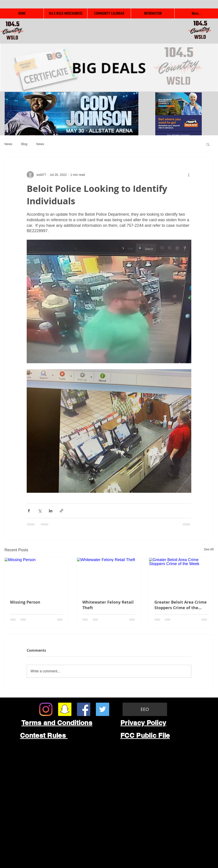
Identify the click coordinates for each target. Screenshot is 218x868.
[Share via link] (62, 511)
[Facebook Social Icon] (84, 709)
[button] (208, 144)
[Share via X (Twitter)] (40, 511)
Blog (24, 144)
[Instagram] (46, 709)
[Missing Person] (37, 576)
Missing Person (25, 602)
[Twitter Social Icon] (103, 709)
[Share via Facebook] (29, 511)
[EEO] (145, 709)
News (8, 144)
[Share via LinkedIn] (51, 511)
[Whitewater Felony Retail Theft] (109, 576)
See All (209, 549)
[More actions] (189, 175)
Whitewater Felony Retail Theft (108, 605)
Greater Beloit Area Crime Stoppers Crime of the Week (181, 605)
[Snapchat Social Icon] (65, 709)
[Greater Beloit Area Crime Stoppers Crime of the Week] (181, 576)
